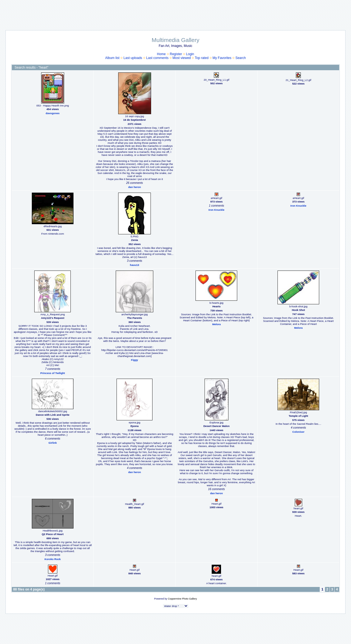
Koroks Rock (53, 559)
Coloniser (298, 432)
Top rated (202, 58)
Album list (112, 58)
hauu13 (135, 265)
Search (240, 58)
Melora (216, 324)
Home (161, 54)
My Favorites (222, 58)
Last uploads (133, 58)
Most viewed (182, 58)
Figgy (135, 360)
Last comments (157, 58)
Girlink (53, 443)
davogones (53, 113)
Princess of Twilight (53, 373)
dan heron (134, 187)
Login (190, 54)
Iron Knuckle (216, 210)
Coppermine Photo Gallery (182, 599)
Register (176, 54)
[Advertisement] (175, 12)
